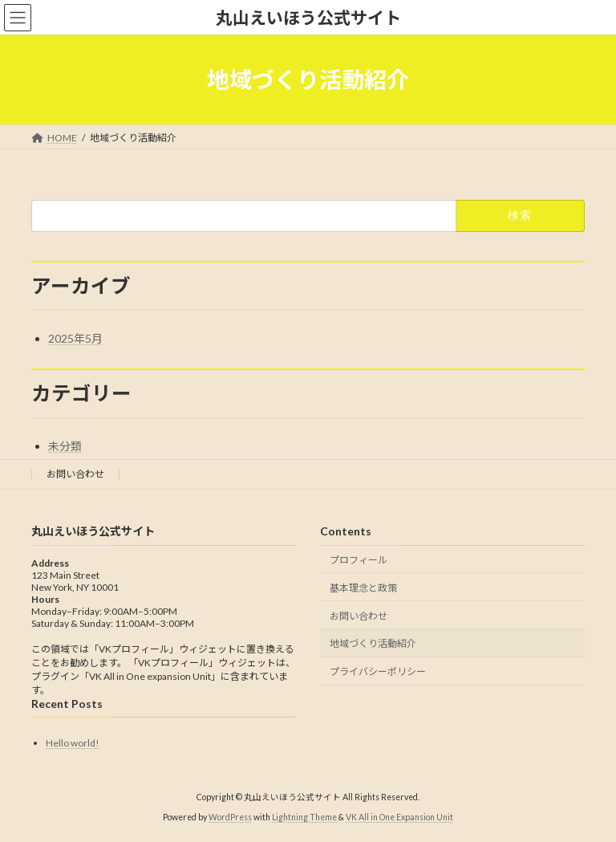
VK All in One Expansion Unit (399, 817)
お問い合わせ (75, 474)
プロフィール (359, 560)
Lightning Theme (304, 817)
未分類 (65, 446)
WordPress (230, 817)
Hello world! (73, 743)
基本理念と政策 (363, 588)
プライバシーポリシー (378, 671)
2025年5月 (75, 338)
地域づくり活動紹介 (373, 644)
